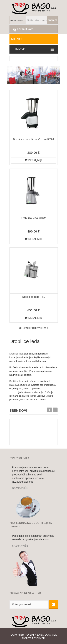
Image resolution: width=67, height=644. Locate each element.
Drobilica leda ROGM (33, 218)
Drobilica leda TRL (34, 297)
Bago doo (44, 635)
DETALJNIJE (34, 161)
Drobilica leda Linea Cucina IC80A (34, 140)
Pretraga (53, 20)
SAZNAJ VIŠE (20, 488)
